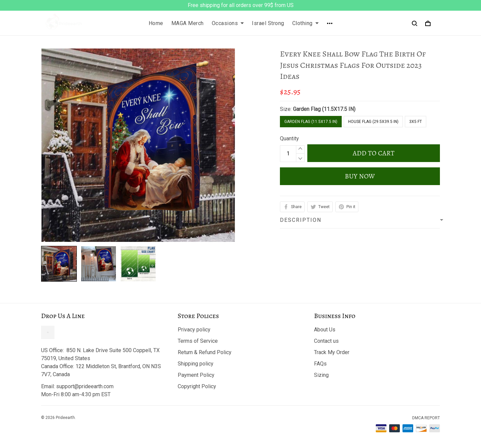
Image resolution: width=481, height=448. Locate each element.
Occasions (228, 23)
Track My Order (332, 352)
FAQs (320, 364)
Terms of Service (198, 341)
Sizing (321, 375)
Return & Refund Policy (205, 352)
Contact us (326, 341)
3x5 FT (416, 122)
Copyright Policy (197, 386)
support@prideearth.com (85, 386)
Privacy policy (194, 330)
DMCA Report (426, 418)
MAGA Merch (188, 23)
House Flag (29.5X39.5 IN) (373, 122)
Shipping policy (196, 364)
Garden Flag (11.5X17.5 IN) (324, 109)
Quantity (289, 138)
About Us (325, 330)
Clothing (305, 23)
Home (156, 23)
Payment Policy (196, 375)
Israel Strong (268, 23)
